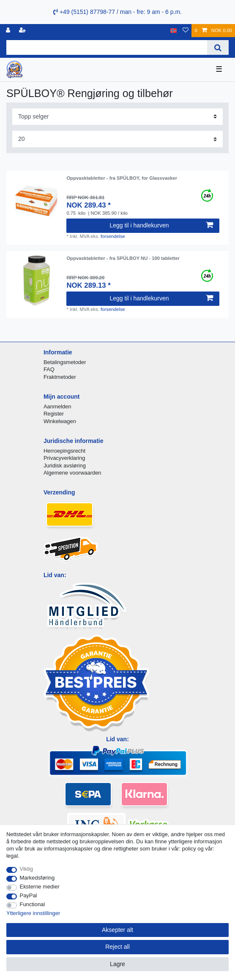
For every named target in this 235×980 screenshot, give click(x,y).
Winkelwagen (60, 421)
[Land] (174, 31)
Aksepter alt (117, 930)
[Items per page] (117, 139)
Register (54, 414)
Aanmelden (57, 406)
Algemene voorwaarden (72, 473)
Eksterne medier (40, 887)
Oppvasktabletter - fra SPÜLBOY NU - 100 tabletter (123, 258)
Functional (33, 904)
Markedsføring (37, 878)
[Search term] (107, 47)
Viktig (26, 869)
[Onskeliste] (186, 31)
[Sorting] (117, 117)
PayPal (29, 895)
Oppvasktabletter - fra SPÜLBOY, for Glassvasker (122, 178)
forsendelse (113, 236)
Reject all (117, 947)
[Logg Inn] (9, 31)
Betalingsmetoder (65, 362)
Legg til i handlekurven (161, 225)
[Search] (218, 47)
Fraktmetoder (60, 377)
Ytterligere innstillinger (33, 913)
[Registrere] (23, 31)
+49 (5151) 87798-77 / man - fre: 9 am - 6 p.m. (117, 12)
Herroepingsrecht (64, 451)
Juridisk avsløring (65, 466)
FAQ (49, 369)
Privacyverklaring (64, 458)
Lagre (117, 964)
